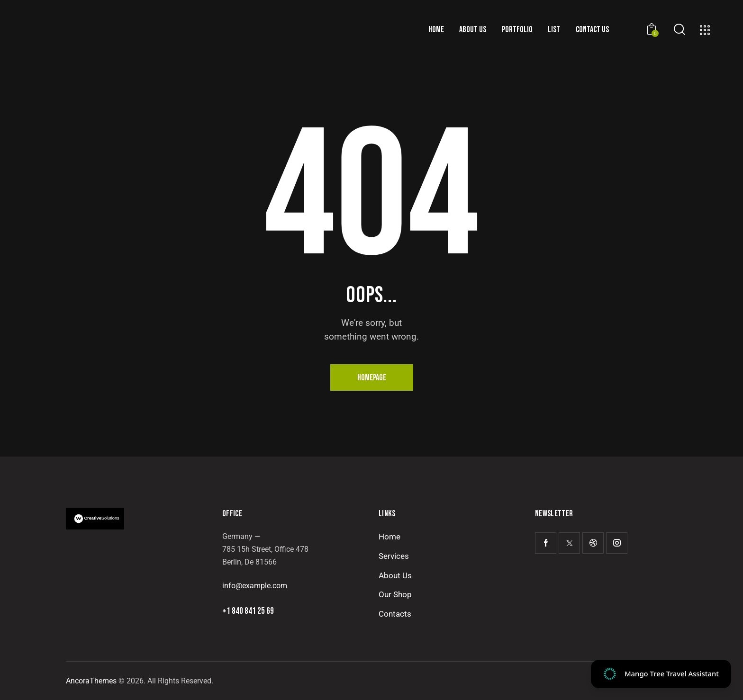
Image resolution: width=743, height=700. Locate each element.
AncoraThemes (91, 681)
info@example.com (255, 586)
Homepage (372, 378)
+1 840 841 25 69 (248, 611)
